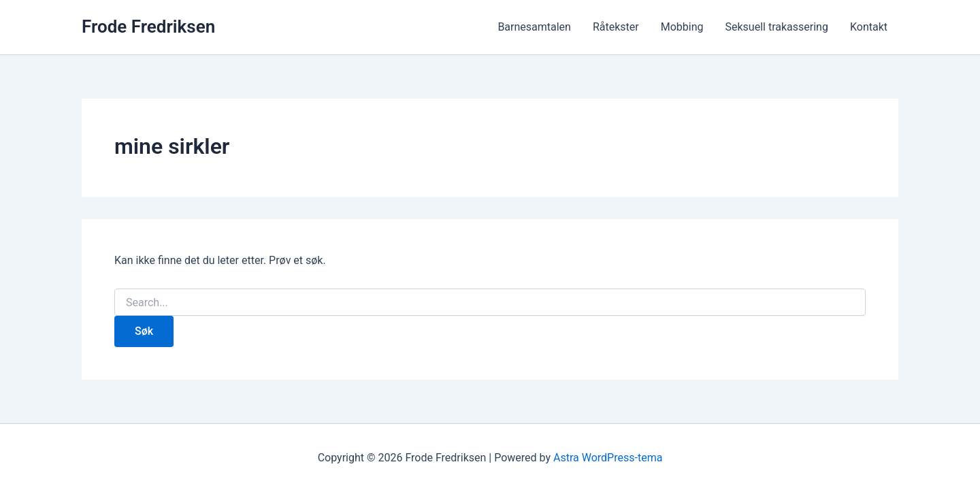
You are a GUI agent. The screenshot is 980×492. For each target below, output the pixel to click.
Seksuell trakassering (777, 27)
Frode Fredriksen (148, 27)
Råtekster (616, 27)
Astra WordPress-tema (608, 458)
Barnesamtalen (534, 27)
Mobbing (682, 27)
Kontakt (869, 27)
